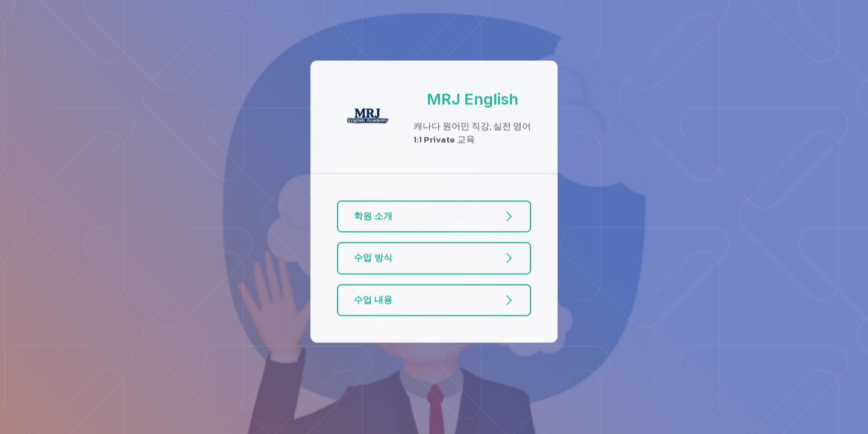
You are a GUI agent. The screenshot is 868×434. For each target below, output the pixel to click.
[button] (434, 217)
